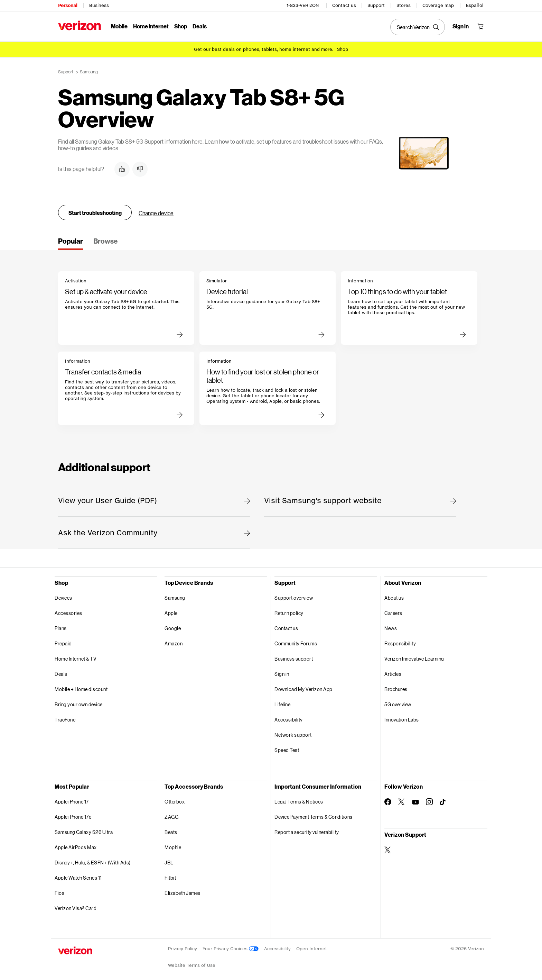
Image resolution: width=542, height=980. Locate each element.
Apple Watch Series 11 (78, 878)
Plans (61, 628)
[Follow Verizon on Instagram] (429, 802)
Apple (171, 613)
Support (376, 5)
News (391, 628)
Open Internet (312, 949)
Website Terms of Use (192, 965)
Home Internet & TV (76, 659)
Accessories (68, 613)
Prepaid (63, 643)
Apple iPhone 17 (72, 802)
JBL (169, 863)
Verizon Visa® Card (76, 908)
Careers (393, 613)
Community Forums (296, 643)
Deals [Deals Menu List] (200, 26)
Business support (294, 659)
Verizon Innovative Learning (414, 659)
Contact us (344, 5)
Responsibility (400, 643)
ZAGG (171, 817)
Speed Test (287, 750)
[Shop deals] (343, 49)
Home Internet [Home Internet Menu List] (151, 26)
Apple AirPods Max (76, 847)
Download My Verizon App (303, 689)
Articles (393, 674)
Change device (156, 213)
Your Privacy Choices (231, 949)
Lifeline (282, 704)
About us (394, 598)
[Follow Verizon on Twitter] (402, 802)
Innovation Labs (402, 720)
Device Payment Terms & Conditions (314, 817)
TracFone (65, 720)
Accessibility (289, 720)
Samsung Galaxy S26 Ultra (84, 832)
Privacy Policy (183, 949)
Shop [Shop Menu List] (181, 26)
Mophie (173, 847)
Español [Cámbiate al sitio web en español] (475, 5)
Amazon (174, 643)
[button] (122, 169)
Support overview (294, 598)
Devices (63, 598)
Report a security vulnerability (307, 832)
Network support (293, 735)
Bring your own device (79, 704)
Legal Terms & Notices (299, 802)
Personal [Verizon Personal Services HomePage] (68, 5)
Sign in (282, 674)
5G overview (398, 704)
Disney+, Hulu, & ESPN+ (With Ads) (93, 863)
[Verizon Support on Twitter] (388, 850)
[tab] (71, 243)
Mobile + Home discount (81, 689)
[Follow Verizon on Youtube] (415, 802)
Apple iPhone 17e (73, 817)
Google (173, 628)
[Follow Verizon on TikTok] (443, 802)
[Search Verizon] (418, 27)
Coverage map (438, 5)
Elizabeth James (183, 893)
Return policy (289, 613)
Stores (404, 5)
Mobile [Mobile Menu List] (119, 26)
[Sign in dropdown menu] (461, 26)
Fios (59, 893)
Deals (61, 674)
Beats (171, 832)
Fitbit (170, 878)
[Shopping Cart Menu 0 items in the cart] (480, 26)
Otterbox (175, 802)
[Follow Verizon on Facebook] (388, 802)
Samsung (175, 598)
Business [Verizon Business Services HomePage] (99, 5)
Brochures (396, 689)
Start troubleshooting (95, 213)
